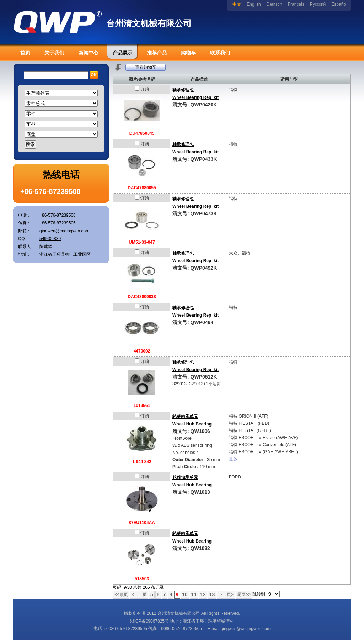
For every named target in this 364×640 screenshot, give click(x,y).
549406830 (50, 239)
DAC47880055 (142, 188)
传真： (25, 223)
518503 (142, 579)
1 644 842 (142, 462)
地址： (25, 254)
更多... (235, 459)
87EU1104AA (142, 523)
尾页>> (244, 594)
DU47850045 (142, 133)
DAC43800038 (142, 297)
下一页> (226, 594)
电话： (25, 215)
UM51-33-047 (142, 242)
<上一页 (139, 594)
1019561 (142, 406)
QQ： (24, 239)
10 (185, 594)
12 (203, 594)
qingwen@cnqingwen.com (64, 231)
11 (194, 594)
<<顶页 (121, 594)
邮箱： (25, 231)
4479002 (142, 351)
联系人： (27, 247)
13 (212, 594)
